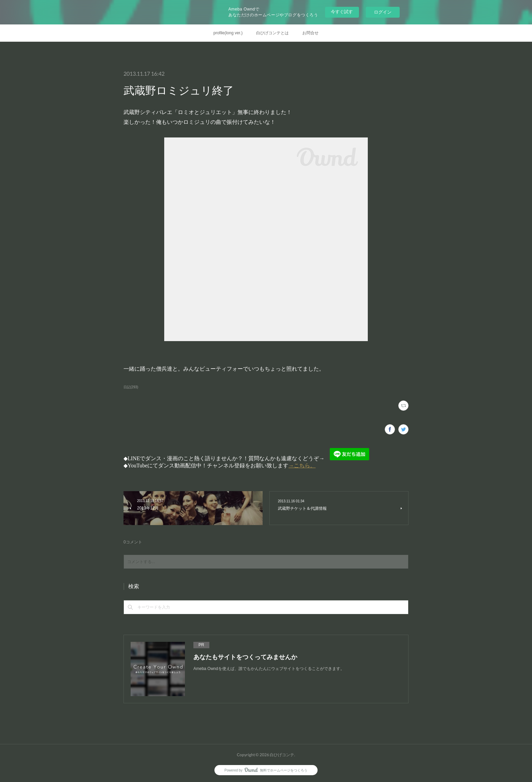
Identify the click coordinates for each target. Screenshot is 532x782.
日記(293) (131, 387)
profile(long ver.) (228, 33)
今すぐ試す (342, 12)
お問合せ (310, 33)
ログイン (383, 12)
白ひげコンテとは (272, 33)
